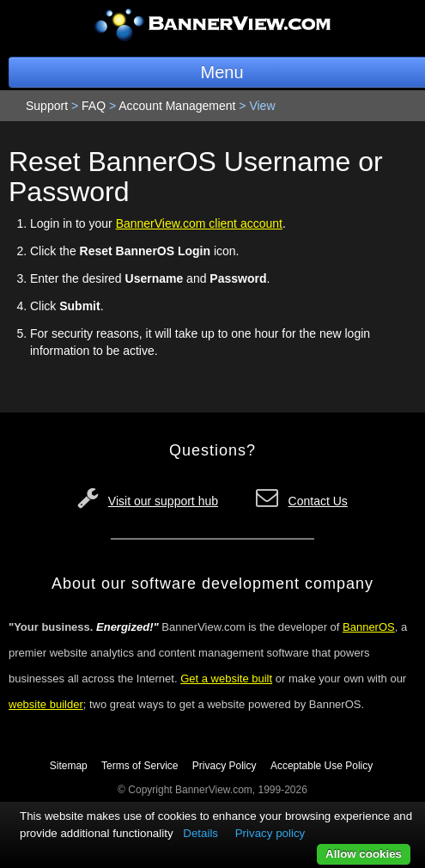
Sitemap (69, 766)
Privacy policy (270, 833)
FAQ (94, 106)
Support (47, 106)
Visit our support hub (163, 501)
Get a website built (226, 679)
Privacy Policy (225, 766)
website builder (46, 704)
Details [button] (200, 833)
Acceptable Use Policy (322, 766)
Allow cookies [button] (364, 854)
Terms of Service (140, 766)
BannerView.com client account (199, 223)
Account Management (177, 106)
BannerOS (369, 627)
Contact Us (318, 501)
